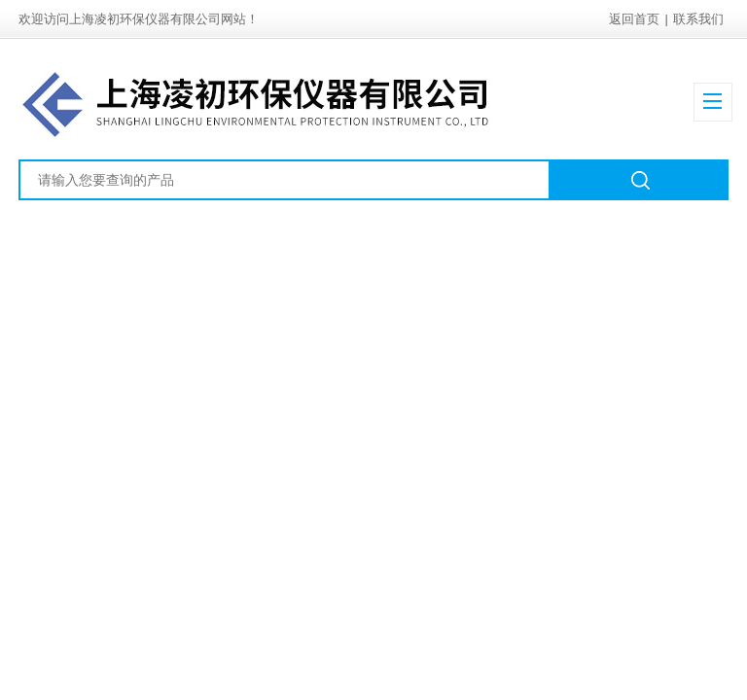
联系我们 (698, 19)
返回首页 (634, 19)
